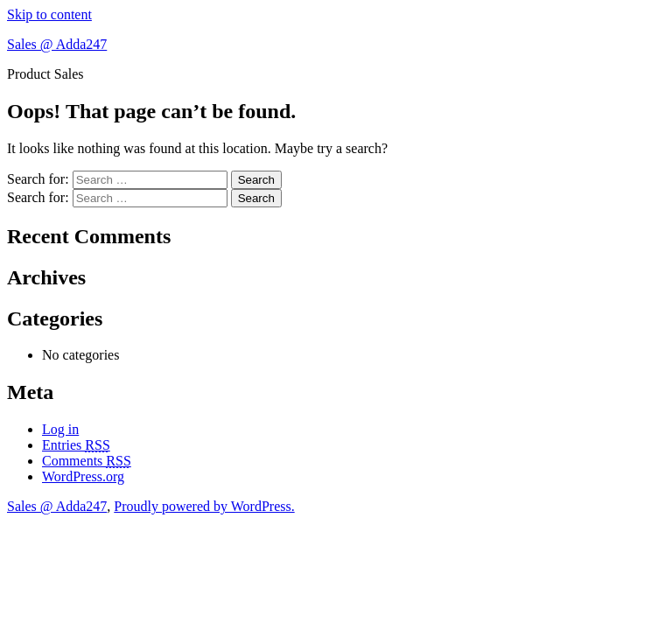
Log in (60, 429)
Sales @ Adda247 (57, 44)
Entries (76, 445)
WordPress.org (83, 476)
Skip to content (49, 14)
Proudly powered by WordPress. (204, 506)
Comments (87, 461)
